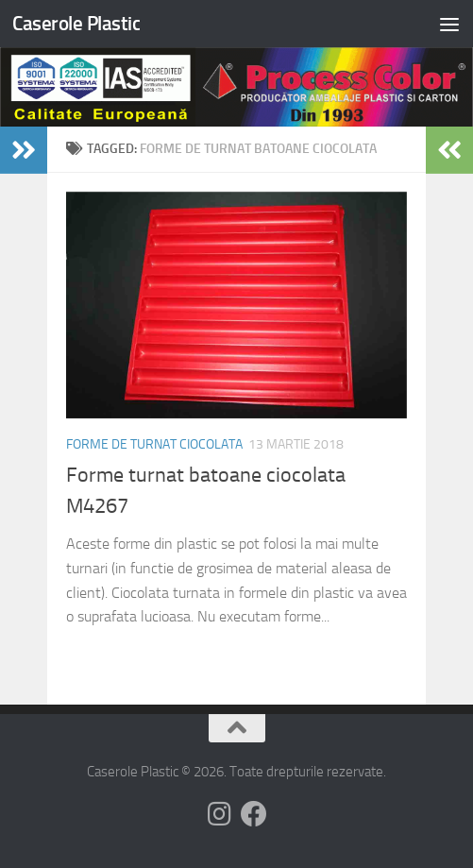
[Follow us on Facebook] (254, 814)
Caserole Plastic (76, 23)
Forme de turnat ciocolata (154, 444)
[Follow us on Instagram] (220, 814)
